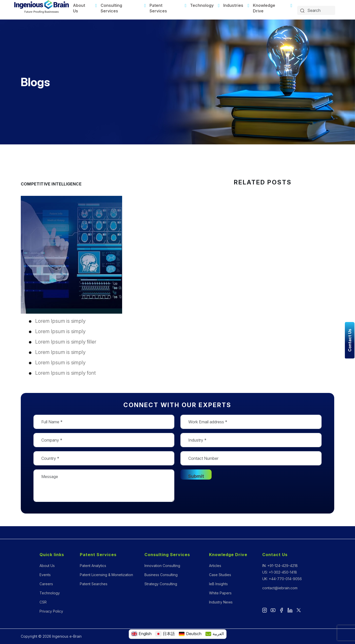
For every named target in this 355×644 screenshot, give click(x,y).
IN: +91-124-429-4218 (280, 566)
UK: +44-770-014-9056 (282, 579)
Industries (233, 5)
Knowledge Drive (264, 8)
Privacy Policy (51, 611)
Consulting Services (111, 8)
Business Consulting (161, 575)
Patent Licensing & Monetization (106, 575)
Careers (46, 584)
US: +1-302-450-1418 (280, 572)
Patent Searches (94, 584)
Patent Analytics (93, 566)
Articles (215, 566)
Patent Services (158, 8)
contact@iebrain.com (280, 588)
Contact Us (275, 555)
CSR (43, 602)
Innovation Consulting (162, 566)
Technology (202, 5)
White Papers (220, 593)
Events (45, 575)
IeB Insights (218, 584)
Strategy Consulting (161, 584)
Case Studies (220, 575)
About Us (79, 8)
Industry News (221, 602)
